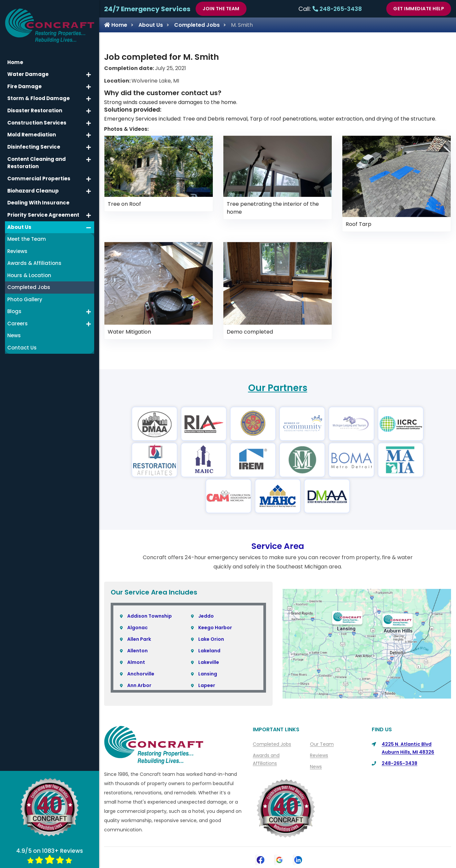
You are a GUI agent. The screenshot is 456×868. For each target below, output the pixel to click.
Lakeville (209, 662)
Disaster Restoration (35, 107)
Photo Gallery (25, 295)
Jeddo (206, 616)
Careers (18, 320)
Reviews (319, 755)
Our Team (322, 744)
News (316, 767)
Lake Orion (211, 639)
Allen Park (139, 639)
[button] (89, 71)
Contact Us (22, 344)
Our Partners (278, 388)
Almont (136, 662)
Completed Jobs (197, 25)
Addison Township (150, 616)
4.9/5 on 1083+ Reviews (50, 855)
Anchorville (141, 674)
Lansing (208, 674)
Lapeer (207, 685)
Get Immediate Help (419, 9)
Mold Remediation (31, 131)
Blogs (14, 307)
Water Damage (28, 71)
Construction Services (37, 119)
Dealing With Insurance (38, 199)
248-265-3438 (337, 9)
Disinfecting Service (34, 143)
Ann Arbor (139, 685)
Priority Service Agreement (43, 211)
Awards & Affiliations (34, 259)
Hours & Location (29, 271)
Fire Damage (24, 83)
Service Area (278, 546)
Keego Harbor (215, 628)
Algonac (137, 628)
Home (116, 25)
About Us (151, 25)
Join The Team (221, 9)
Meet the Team (27, 235)
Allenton (137, 651)
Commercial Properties (38, 175)
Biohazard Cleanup (33, 187)
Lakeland (209, 651)
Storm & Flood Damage (38, 95)
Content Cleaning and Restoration (37, 159)
